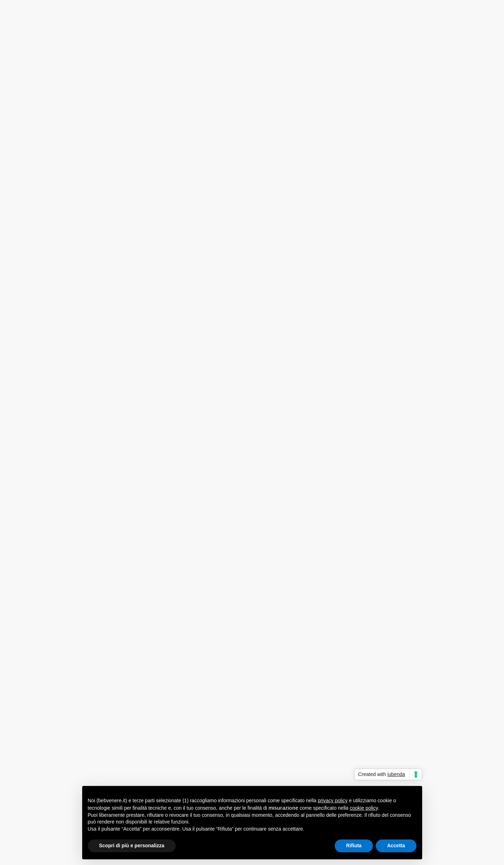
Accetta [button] (396, 846)
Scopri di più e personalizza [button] (132, 846)
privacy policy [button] (333, 800)
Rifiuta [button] (354, 846)
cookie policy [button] (364, 808)
